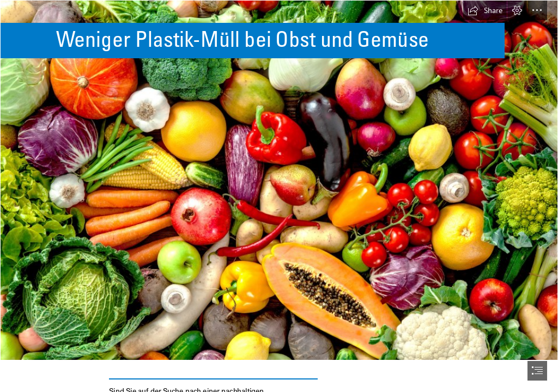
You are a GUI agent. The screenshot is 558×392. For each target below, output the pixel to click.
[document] (279, 196)
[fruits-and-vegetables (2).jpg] (279, 180)
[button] (485, 10)
